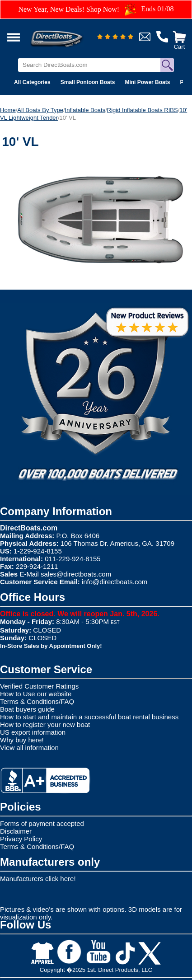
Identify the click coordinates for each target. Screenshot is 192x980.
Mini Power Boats (147, 82)
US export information (33, 732)
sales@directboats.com (76, 574)
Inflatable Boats (85, 110)
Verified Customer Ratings (39, 686)
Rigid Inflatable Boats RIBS (143, 110)
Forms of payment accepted (42, 823)
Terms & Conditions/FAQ (37, 701)
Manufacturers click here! (38, 879)
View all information (29, 748)
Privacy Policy (21, 839)
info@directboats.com (115, 582)
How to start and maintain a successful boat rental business (89, 717)
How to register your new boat (45, 724)
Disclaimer (16, 831)
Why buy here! (22, 740)
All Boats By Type (40, 110)
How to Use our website (36, 694)
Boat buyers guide (27, 709)
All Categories (32, 82)
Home (8, 110)
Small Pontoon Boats (88, 82)
